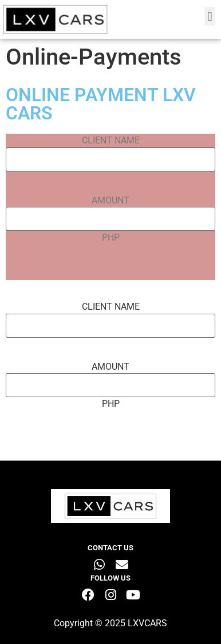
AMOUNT (110, 201)
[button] (210, 16)
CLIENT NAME (111, 141)
